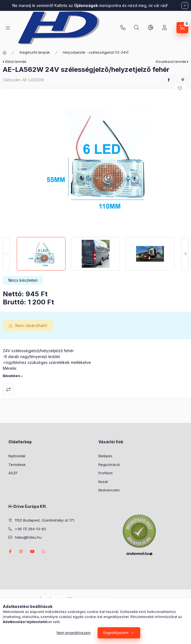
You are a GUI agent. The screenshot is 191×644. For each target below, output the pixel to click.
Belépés (105, 456)
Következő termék (171, 62)
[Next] (185, 254)
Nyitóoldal (17, 456)
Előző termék (16, 62)
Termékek (17, 465)
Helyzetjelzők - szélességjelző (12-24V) (96, 52)
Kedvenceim (109, 490)
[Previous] (6, 254)
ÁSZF (13, 473)
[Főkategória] (5, 53)
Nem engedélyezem (74, 633)
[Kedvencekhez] (180, 88)
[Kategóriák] (8, 28)
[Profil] (165, 28)
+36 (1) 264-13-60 (123, 28)
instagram (21, 551)
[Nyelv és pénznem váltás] (151, 28)
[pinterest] (183, 80)
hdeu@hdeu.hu (28, 537)
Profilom (106, 473)
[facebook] (169, 80)
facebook (10, 551)
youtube (32, 551)
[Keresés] (137, 28)
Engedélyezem (116, 633)
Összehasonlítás (8, 389)
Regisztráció (109, 465)
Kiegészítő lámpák (35, 52)
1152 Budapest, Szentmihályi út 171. (45, 520)
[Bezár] (185, 6)
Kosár (103, 482)
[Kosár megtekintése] (182, 28)
